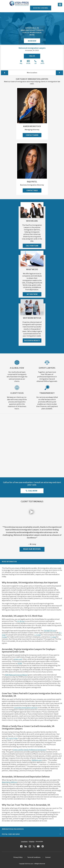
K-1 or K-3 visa (12, 738)
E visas (4, 637)
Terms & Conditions (34, 857)
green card (18, 659)
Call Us (32, 56)
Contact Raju (32, 190)
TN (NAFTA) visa (50, 631)
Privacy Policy (18, 857)
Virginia (32, 842)
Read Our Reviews (32, 549)
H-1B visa (21, 621)
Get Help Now (32, 294)
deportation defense (9, 782)
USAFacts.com (37, 760)
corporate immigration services (26, 708)
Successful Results (32, 341)
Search (42, 62)
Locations (24, 842)
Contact (48, 857)
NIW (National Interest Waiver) (17, 675)
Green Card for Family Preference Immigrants (30, 750)
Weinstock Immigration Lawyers (32, 48)
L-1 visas (38, 635)
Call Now (33, 491)
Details (28, 62)
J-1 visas (53, 637)
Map (21, 62)
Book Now (32, 41)
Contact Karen (32, 135)
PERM (20, 663)
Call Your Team (32, 246)
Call (35, 62)
